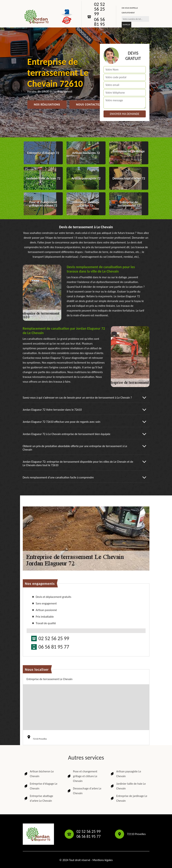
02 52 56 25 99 (100, 9)
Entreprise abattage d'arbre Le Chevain (38, 798)
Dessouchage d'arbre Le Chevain (84, 791)
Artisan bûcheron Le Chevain (39, 774)
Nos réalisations (47, 104)
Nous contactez (88, 104)
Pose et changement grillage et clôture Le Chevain (82, 776)
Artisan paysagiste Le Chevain (125, 774)
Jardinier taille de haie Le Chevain (128, 786)
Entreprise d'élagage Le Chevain (41, 786)
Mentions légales (103, 860)
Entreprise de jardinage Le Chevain (129, 798)
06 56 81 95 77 (100, 24)
